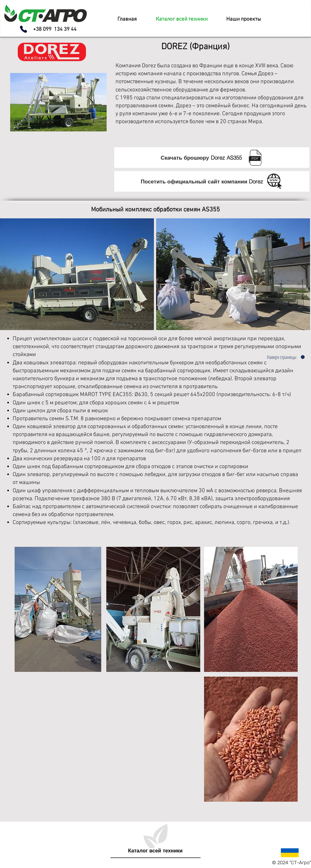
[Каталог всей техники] (155, 851)
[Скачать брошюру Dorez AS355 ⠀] (212, 158)
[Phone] (23, 29)
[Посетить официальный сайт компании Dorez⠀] (212, 181)
